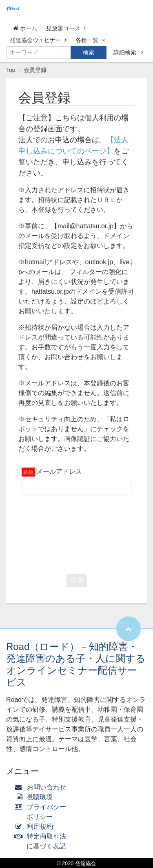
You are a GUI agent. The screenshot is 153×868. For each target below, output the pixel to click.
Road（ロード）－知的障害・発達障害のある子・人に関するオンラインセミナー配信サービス (76, 664)
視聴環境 (35, 797)
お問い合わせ (42, 787)
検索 (89, 52)
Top (11, 70)
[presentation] (84, 533)
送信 (77, 580)
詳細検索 (128, 52)
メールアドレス (59, 471)
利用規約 (36, 826)
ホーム (25, 28)
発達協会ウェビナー (38, 40)
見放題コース (66, 28)
